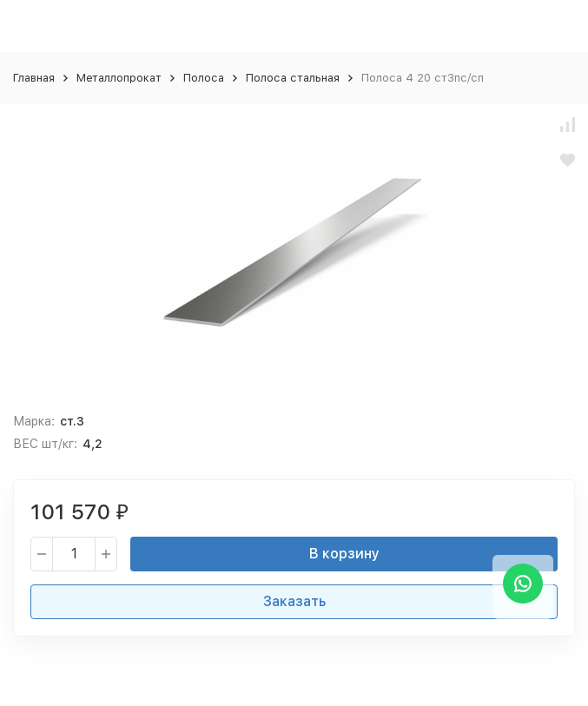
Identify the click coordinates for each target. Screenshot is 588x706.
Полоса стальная (293, 78)
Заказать (294, 601)
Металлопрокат (119, 78)
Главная (34, 78)
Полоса (204, 78)
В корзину (344, 554)
